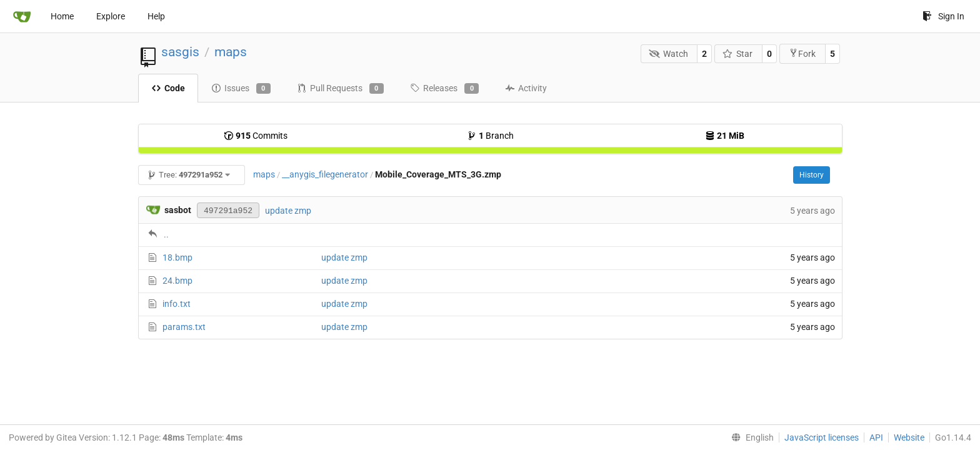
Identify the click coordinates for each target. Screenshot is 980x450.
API (876, 437)
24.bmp (177, 281)
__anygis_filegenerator (325, 174)
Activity (526, 88)
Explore (111, 16)
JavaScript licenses (822, 437)
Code (168, 88)
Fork (802, 53)
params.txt (184, 327)
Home (62, 16)
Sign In (943, 16)
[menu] (750, 437)
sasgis (180, 52)
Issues (241, 89)
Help (156, 16)
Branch (490, 136)
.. (166, 234)
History (812, 175)
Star (738, 54)
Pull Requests (340, 89)
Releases (444, 89)
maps (231, 52)
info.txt (177, 304)
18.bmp (177, 257)
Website (909, 437)
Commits (256, 136)
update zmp (288, 211)
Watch (668, 54)
